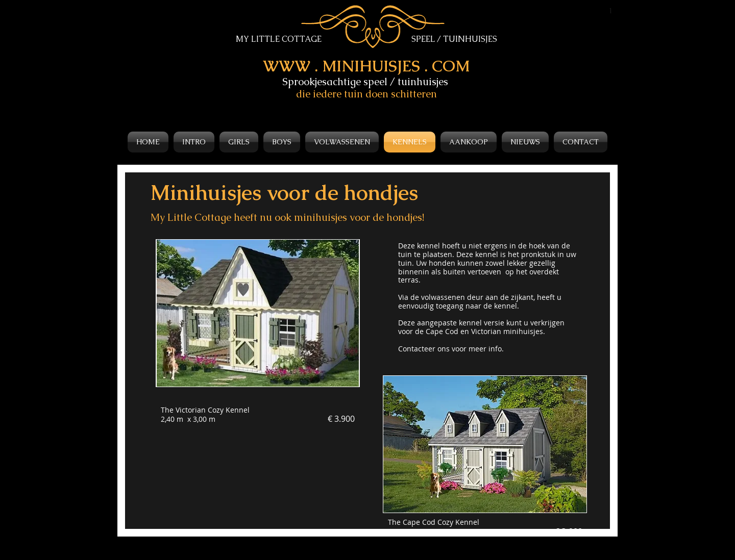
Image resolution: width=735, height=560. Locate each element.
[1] (611, 11)
